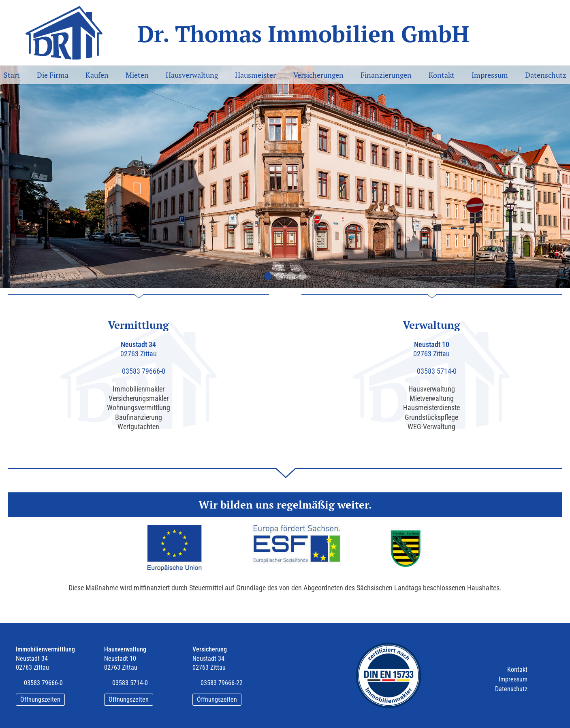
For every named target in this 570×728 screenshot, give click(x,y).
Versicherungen (318, 75)
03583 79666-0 (144, 371)
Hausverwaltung (192, 75)
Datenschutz (546, 75)
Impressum (490, 75)
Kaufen (97, 75)
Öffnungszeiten (40, 699)
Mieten (137, 75)
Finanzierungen (386, 75)
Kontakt (442, 75)
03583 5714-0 (437, 371)
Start (12, 75)
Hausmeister (255, 75)
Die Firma (53, 75)
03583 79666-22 (222, 683)
